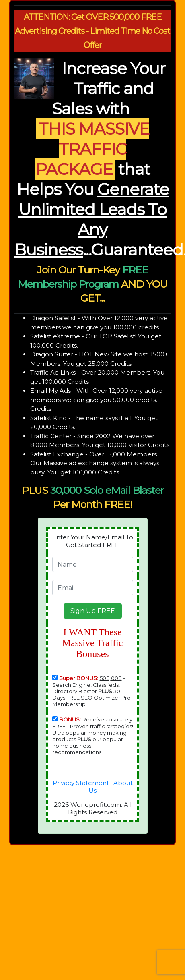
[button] (93, 611)
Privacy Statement (81, 783)
